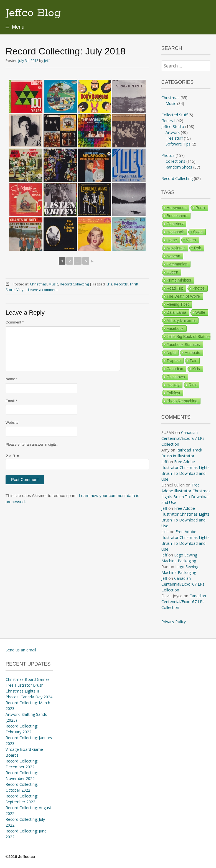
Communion (177, 264)
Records (121, 284)
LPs (109, 284)
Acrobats (192, 353)
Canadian (175, 369)
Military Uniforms (181, 320)
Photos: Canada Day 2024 (29, 697)
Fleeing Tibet (178, 304)
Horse (172, 240)
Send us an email (21, 650)
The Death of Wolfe (183, 296)
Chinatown (176, 377)
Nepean (173, 256)
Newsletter (176, 248)
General (168, 121)
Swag (198, 232)
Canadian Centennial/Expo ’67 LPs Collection (183, 438)
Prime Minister (179, 280)
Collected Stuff (174, 115)
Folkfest (173, 393)
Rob (198, 248)
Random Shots (179, 167)
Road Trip (175, 288)
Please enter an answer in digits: (32, 444)
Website (12, 422)
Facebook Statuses (183, 345)
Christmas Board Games (28, 679)
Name (12, 379)
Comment (15, 322)
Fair (193, 361)
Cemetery (175, 224)
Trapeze (174, 361)
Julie (165, 532)
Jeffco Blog (33, 13)
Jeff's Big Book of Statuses (190, 337)
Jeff (47, 61)
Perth (200, 208)
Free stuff (174, 138)
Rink (192, 385)
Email (11, 401)
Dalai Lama (176, 312)
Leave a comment (43, 290)
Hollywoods (177, 208)
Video (191, 240)
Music (53, 284)
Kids (196, 369)
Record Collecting (74, 284)
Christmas (38, 284)
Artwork (173, 132)
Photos (168, 155)
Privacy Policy (174, 622)
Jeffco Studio (173, 126)
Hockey (173, 385)
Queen (172, 272)
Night (171, 353)
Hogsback (175, 232)
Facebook (175, 328)
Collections (175, 161)
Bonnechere (177, 216)
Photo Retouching (182, 401)
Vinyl (20, 290)
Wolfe (200, 312)
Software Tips (178, 144)
